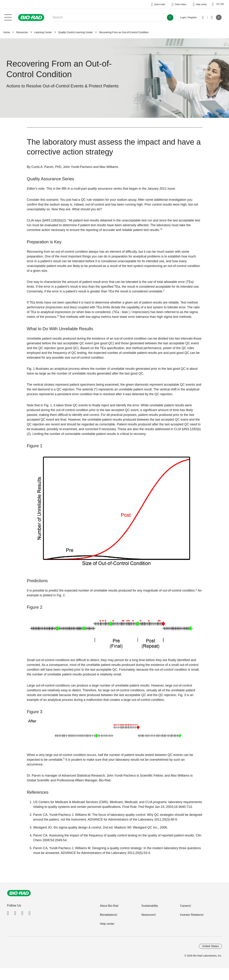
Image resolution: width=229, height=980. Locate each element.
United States (210, 946)
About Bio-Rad (109, 906)
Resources (22, 32)
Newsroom (148, 915)
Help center (107, 924)
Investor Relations (191, 915)
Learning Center (43, 32)
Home (7, 32)
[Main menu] (8, 17)
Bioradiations (108, 915)
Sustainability (150, 906)
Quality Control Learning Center (76, 32)
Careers (185, 906)
